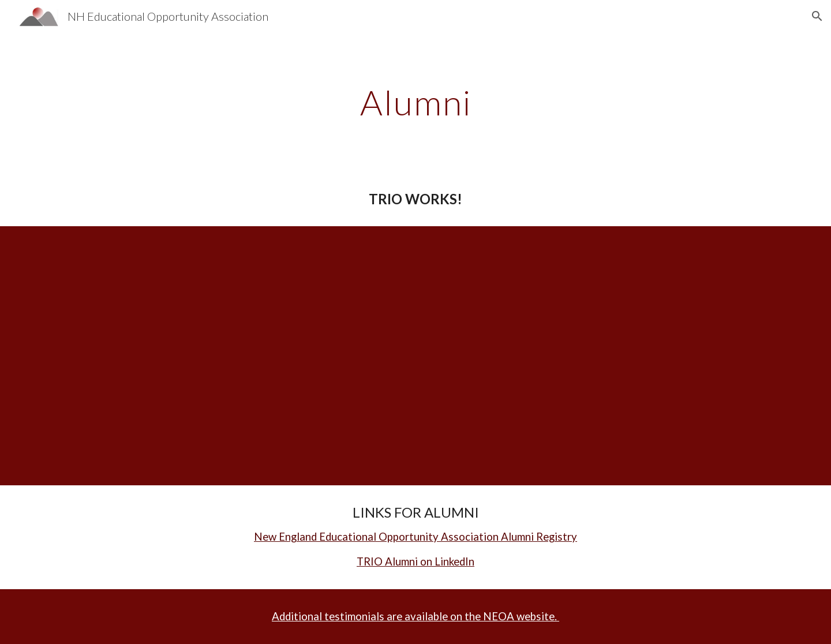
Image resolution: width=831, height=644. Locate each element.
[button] (817, 16)
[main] (415, 102)
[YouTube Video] (188, 347)
